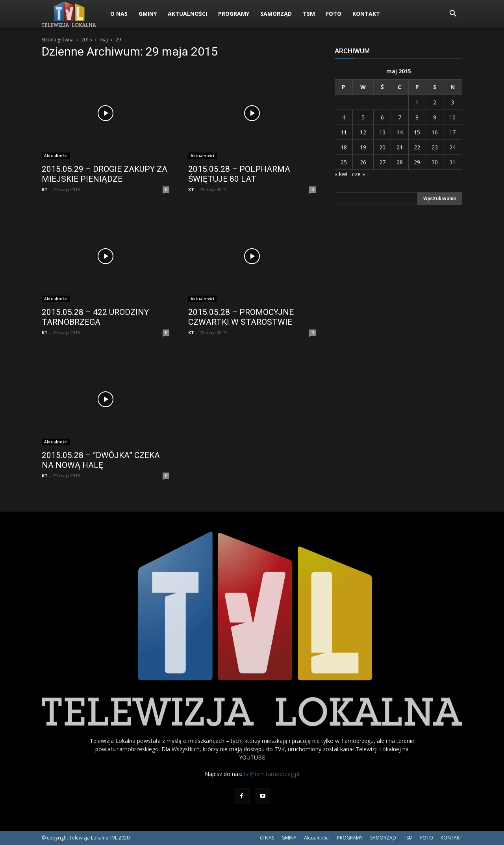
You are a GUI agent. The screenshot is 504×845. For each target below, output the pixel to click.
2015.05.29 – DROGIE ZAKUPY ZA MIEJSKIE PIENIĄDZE (105, 174)
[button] (453, 14)
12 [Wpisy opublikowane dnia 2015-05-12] (363, 132)
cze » (359, 174)
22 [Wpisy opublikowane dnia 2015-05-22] (417, 147)
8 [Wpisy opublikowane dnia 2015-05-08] (417, 117)
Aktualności (187, 14)
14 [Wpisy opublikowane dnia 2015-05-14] (400, 132)
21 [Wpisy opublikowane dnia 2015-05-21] (400, 147)
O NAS (119, 14)
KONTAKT (366, 14)
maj (104, 40)
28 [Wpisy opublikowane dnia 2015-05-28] (400, 162)
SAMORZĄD (276, 14)
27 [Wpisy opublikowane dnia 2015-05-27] (382, 162)
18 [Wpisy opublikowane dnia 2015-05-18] (344, 147)
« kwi (341, 174)
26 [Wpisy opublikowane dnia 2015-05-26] (363, 162)
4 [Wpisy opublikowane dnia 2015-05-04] (344, 117)
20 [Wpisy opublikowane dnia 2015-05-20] (382, 147)
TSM (309, 14)
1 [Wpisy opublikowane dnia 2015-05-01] (417, 102)
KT (45, 189)
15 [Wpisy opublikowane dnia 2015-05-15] (417, 132)
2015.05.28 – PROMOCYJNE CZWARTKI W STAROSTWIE (241, 317)
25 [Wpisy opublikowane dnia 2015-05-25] (344, 162)
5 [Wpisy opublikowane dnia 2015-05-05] (363, 117)
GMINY (148, 14)
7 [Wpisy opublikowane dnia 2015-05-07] (400, 117)
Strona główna (58, 40)
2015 (87, 40)
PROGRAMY (234, 14)
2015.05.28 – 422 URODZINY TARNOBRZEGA (95, 317)
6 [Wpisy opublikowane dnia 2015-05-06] (382, 117)
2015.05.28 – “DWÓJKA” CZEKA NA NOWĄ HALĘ (101, 460)
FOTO (334, 14)
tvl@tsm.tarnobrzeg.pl (271, 774)
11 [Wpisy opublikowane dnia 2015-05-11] (344, 132)
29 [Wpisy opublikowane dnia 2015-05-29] (417, 162)
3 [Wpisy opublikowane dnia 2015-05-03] (452, 102)
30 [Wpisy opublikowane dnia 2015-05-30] (435, 162)
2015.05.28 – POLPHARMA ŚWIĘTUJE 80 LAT (239, 174)
